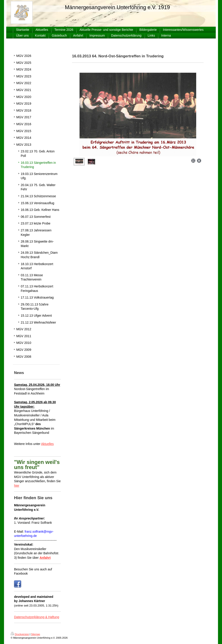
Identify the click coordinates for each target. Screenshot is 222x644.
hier (17, 486)
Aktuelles (47, 444)
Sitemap (35, 634)
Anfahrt (45, 558)
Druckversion (20, 634)
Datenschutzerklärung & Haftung (37, 617)
